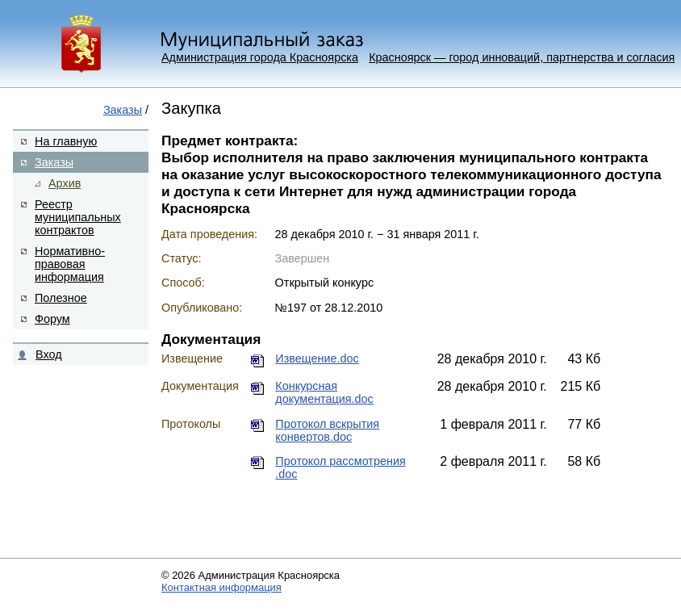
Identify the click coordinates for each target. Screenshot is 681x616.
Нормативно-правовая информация (70, 264)
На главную (66, 141)
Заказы (123, 110)
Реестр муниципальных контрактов (78, 217)
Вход (49, 354)
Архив (65, 183)
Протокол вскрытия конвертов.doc (327, 430)
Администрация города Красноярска (260, 57)
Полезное (61, 298)
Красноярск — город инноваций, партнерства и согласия (522, 57)
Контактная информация (221, 587)
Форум (52, 319)
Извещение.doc (317, 358)
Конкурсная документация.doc (324, 392)
